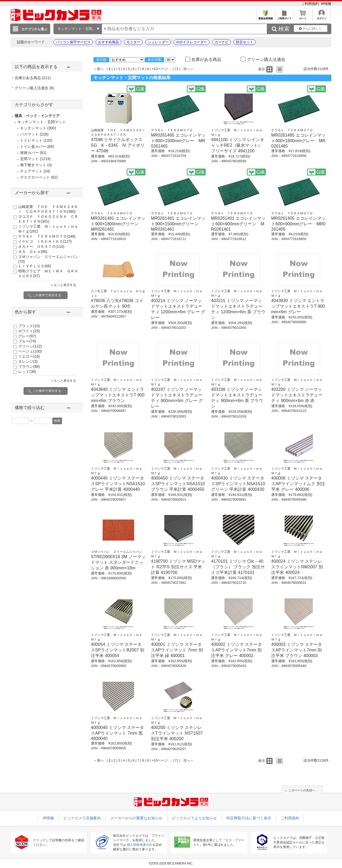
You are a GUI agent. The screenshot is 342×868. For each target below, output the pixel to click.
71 (177, 69)
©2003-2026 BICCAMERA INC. (171, 863)
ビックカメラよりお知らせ (195, 818)
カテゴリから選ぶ (34, 29)
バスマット (29, 134)
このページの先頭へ (302, 790)
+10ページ (160, 69)
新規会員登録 (265, 17)
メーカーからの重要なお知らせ (136, 818)
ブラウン (29, 367)
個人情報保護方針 (139, 845)
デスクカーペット (35, 177)
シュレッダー (158, 42)
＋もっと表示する (63, 285)
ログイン (322, 17)
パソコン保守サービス (73, 42)
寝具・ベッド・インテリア (37, 116)
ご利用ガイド (284, 17)
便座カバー (29, 153)
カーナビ (221, 42)
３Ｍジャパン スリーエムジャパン (116, 552)
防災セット (245, 42)
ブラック (29, 326)
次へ (187, 69)
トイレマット (31, 140)
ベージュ (30, 351)
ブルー (27, 341)
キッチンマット (33, 128)
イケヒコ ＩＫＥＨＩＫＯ (45, 241)
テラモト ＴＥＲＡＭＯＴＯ (47, 236)
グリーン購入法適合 (34, 88)
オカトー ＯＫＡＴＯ (41, 246)
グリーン (30, 346)
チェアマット (31, 171)
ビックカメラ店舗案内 (82, 818)
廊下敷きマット (33, 165)
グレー (27, 336)
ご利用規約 (311, 4)
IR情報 (326, 4)
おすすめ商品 (108, 42)
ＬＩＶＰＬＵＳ (35, 266)
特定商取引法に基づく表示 (249, 818)
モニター (133, 42)
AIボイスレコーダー (192, 42)
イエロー (29, 356)
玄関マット (29, 159)
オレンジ (28, 361)
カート (303, 17)
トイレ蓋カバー (33, 146)
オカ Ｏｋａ (33, 252)
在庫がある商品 (33, 78)
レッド (27, 372)
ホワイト (29, 331)
